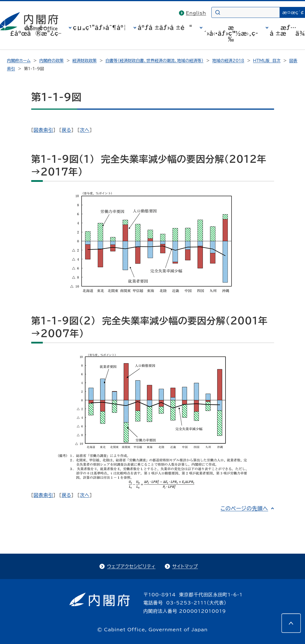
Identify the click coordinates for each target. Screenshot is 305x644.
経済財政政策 (84, 61)
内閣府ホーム (19, 61)
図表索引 (43, 130)
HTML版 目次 (267, 61)
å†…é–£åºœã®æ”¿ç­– (36, 30)
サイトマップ (185, 566)
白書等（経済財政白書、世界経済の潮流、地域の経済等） (155, 61)
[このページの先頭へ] (291, 623)
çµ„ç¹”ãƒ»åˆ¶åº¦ (99, 27)
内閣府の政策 (51, 61)
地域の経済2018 (228, 61)
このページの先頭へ (244, 508)
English (196, 13)
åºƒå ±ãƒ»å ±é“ (165, 27)
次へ (85, 130)
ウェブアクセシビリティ (131, 566)
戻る (66, 130)
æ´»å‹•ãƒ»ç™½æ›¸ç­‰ (231, 33)
